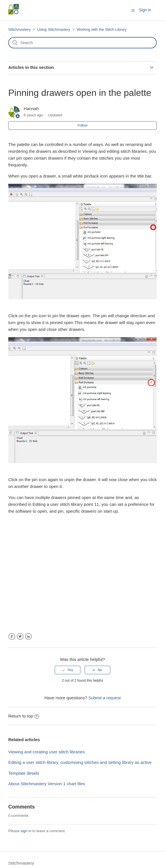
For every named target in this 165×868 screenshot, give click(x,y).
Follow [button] (82, 125)
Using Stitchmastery (54, 29)
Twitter (20, 637)
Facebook (12, 637)
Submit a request (104, 698)
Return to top (24, 716)
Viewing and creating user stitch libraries (46, 752)
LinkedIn (28, 637)
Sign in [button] (145, 10)
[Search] (82, 43)
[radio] (68, 670)
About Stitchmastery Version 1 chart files (47, 784)
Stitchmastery (20, 29)
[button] (133, 10)
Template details (24, 773)
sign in (26, 831)
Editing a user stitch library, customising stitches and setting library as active (80, 762)
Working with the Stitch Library (102, 29)
